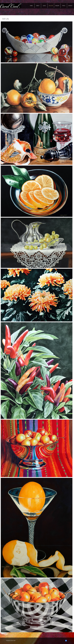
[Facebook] (66, 641)
